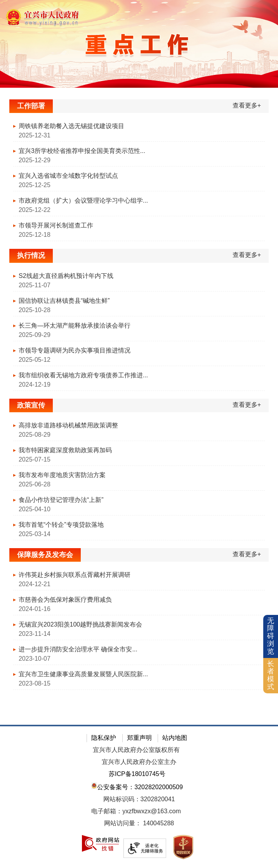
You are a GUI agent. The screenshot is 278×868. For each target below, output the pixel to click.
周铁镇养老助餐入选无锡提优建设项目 (71, 126)
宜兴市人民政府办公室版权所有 (136, 750)
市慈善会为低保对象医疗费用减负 (65, 600)
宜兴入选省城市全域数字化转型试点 (68, 176)
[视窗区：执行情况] (139, 322)
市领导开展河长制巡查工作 (56, 225)
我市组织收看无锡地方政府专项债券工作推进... (83, 375)
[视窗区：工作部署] (139, 172)
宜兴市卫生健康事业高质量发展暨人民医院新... (83, 674)
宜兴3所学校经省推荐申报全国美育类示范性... (82, 151)
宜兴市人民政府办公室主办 (139, 762)
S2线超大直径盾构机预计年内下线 (66, 276)
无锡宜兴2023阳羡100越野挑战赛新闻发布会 (80, 624)
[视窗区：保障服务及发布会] (139, 621)
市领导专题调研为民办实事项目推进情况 (75, 350)
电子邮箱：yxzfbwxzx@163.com (136, 811)
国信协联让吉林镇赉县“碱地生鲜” (64, 301)
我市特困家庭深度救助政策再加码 (65, 450)
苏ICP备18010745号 (137, 774)
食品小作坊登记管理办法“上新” (61, 500)
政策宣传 (31, 405)
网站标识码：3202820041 (139, 799)
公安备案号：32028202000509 (137, 786)
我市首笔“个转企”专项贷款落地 (61, 525)
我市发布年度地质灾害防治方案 (62, 475)
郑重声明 (139, 738)
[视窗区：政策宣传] (139, 471)
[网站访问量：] (139, 824)
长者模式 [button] (271, 675)
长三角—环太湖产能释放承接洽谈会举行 (75, 325)
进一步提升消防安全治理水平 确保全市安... (78, 649)
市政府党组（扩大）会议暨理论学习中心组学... (83, 201)
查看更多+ (247, 105)
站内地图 (175, 738)
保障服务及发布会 (45, 555)
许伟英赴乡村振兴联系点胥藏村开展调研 (75, 575)
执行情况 (31, 255)
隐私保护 (104, 738)
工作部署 (31, 106)
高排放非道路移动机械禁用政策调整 (68, 425)
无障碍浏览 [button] (271, 636)
